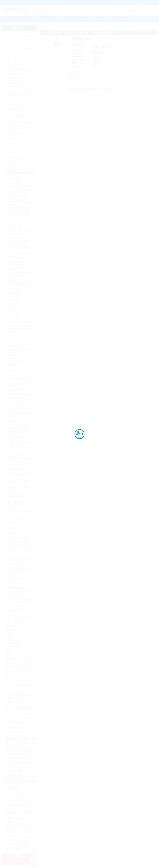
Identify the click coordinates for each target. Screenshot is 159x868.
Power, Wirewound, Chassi (20, 564)
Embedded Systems (17, 741)
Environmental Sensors (19, 342)
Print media (121, 19)
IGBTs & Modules (16, 370)
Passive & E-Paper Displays (20, 706)
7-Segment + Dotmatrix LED (21, 309)
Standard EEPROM (17, 196)
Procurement (48, 19)
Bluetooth (12, 809)
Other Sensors (15, 359)
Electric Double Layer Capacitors (18, 482)
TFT (9, 711)
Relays (11, 672)
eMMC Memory (15, 157)
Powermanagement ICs (19, 104)
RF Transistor (15, 375)
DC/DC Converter (16, 87)
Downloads (102, 19)
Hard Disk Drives (15, 779)
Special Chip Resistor (18, 542)
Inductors (13, 522)
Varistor (12, 582)
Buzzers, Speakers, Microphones (17, 596)
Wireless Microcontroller (19, 844)
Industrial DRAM (15, 771)
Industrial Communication (20, 749)
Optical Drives (14, 788)
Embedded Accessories (19, 728)
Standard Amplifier (17, 113)
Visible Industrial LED (18, 326)
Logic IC (12, 166)
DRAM (11, 153)
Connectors (13, 639)
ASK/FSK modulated (17, 805)
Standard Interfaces (17, 201)
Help (152, 19)
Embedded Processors (18, 736)
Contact (138, 19)
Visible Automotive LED (19, 322)
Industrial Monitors (16, 693)
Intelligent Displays (16, 698)
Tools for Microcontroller (19, 209)
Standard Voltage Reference (21, 118)
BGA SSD (13, 144)
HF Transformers (16, 518)
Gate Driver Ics (15, 91)
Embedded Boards (16, 732)
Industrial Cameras (16, 745)
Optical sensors (15, 280)
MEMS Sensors (15, 350)
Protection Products (17, 668)
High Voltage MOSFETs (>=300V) (19, 391)
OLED (10, 702)
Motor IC (12, 100)
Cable (10, 635)
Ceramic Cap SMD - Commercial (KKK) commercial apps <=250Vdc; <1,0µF (21, 431)
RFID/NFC (12, 831)
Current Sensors (16, 337)
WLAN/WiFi (13, 848)
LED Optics (14, 304)
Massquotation (82, 19)
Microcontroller (15, 170)
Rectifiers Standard (17, 238)
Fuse (10, 655)
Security (11, 835)
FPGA (11, 162)
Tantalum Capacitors (18, 496)
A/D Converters (15, 74)
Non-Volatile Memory (18, 179)
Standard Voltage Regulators (21, 122)
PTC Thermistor (16, 577)
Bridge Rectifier (15, 225)
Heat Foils (12, 659)
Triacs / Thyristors (16, 403)
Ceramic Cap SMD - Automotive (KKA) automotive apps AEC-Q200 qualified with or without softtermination (21, 459)
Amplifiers (13, 83)
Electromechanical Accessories (16, 645)
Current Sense (15, 534)
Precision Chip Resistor (19, 547)
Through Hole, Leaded (18, 560)
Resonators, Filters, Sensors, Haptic (17, 607)
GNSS (10, 822)
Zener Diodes (15, 251)
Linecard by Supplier (22, 48)
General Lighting (16, 289)
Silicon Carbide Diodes (19, 247)
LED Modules (15, 313)
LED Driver (13, 317)
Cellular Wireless (15, 813)
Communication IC (17, 148)
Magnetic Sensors (17, 346)
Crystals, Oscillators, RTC (20, 602)
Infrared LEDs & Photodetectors (16, 294)
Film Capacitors (15, 491)
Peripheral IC (14, 183)
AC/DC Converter (16, 78)
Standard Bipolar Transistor (21, 379)
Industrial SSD (14, 784)
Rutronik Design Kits (18, 192)
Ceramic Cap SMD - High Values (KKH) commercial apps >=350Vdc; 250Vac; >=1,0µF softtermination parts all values (21, 444)
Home (6, 19)
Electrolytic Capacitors (18, 487)
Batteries (12, 631)
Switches (12, 676)
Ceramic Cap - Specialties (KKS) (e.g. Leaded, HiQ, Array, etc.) (20, 473)
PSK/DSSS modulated (18, 827)
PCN (65, 19)
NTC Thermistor (16, 573)
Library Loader (90, 89)
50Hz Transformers (17, 509)
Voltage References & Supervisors (18, 127)
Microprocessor (15, 175)
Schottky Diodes (16, 243)
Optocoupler (14, 300)
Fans (10, 650)
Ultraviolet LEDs (16, 285)
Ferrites (12, 514)
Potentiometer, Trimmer (19, 568)
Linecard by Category (23, 36)
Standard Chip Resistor (19, 538)
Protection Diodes (16, 234)
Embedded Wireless (17, 818)
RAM (11, 188)
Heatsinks (12, 663)
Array (11, 555)
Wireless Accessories (18, 840)
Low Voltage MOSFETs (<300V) (19, 385)
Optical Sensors (16, 355)
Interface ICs (14, 96)
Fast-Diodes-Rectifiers (18, 229)
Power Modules (15, 262)
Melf (10, 551)
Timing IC (13, 205)
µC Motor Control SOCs (19, 214)
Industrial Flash (15, 775)
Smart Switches (15, 109)
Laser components (17, 276)
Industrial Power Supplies (20, 754)
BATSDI (11, 626)
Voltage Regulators (17, 133)
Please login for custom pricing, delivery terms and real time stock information (79, 33)
